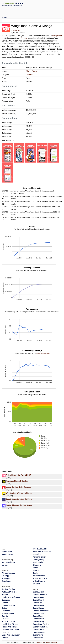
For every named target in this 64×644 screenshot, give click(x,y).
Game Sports (38, 630)
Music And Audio (40, 549)
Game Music (38, 616)
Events (5, 616)
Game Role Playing (41, 624)
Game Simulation (40, 627)
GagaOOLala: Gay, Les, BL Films (19, 499)
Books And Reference (11, 597)
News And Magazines (42, 552)
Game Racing (39, 621)
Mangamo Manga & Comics (17, 481)
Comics (24, 38)
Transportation (39, 576)
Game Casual (39, 608)
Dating (5, 608)
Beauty (5, 595)
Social (36, 568)
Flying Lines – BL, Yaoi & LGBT (18, 475)
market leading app (43, 353)
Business (6, 600)
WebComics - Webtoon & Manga (19, 493)
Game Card (38, 603)
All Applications (9, 573)
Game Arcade (39, 597)
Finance (5, 619)
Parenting (37, 554)
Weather (36, 584)
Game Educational (41, 611)
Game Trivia (38, 635)
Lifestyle (5, 632)
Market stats (7, 552)
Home (54, 642)
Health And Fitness (10, 624)
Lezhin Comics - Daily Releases (18, 487)
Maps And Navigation (11, 635)
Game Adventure (40, 595)
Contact (48, 642)
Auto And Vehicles (10, 592)
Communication (9, 605)
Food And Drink (8, 621)
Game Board (38, 600)
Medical (5, 638)
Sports (36, 570)
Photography (38, 560)
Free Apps (6, 578)
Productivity (38, 562)
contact (5, 565)
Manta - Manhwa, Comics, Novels (19, 505)
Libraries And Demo (10, 630)
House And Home (9, 627)
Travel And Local (40, 578)
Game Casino (39, 605)
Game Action (38, 592)
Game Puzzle (38, 619)
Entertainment (8, 613)
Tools (35, 573)
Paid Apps (6, 576)
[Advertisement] (32, 10)
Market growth (8, 554)
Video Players (39, 581)
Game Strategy (39, 632)
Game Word (38, 638)
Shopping (37, 565)
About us (41, 642)
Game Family (38, 613)
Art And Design (8, 589)
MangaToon (17, 30)
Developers (7, 581)
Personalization (39, 557)
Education (6, 611)
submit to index (8, 562)
